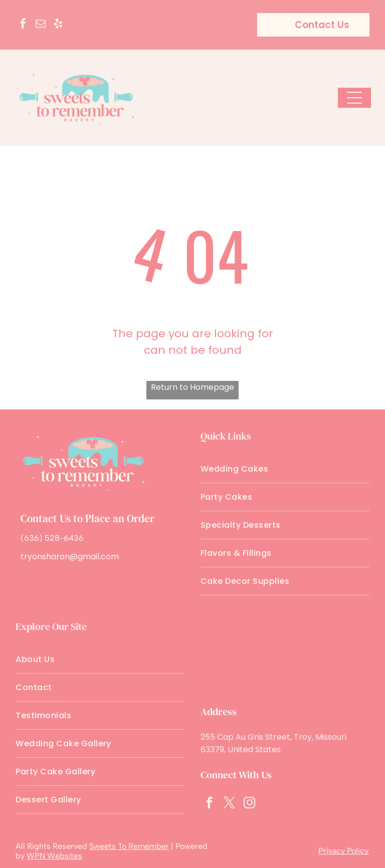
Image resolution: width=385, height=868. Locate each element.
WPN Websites (54, 856)
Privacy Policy (343, 851)
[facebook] (23, 25)
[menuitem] (285, 469)
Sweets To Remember (129, 846)
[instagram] (249, 804)
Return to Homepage (192, 387)
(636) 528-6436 (52, 538)
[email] (41, 25)
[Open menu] (354, 98)
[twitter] (229, 804)
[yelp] (58, 25)
